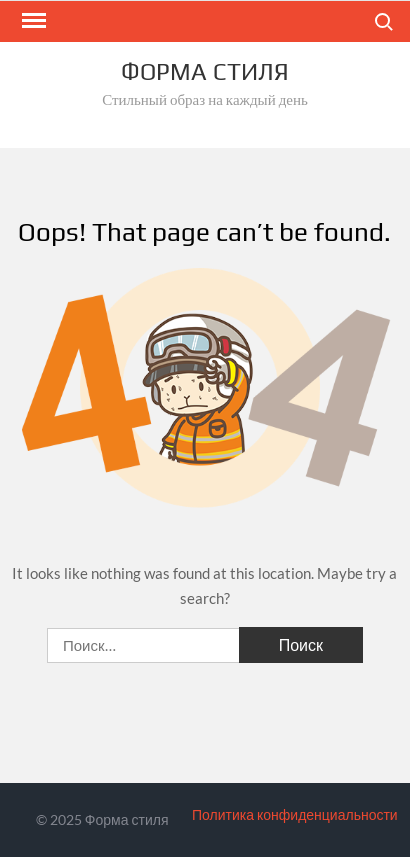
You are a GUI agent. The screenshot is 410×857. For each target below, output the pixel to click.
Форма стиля (205, 71)
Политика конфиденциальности (295, 814)
